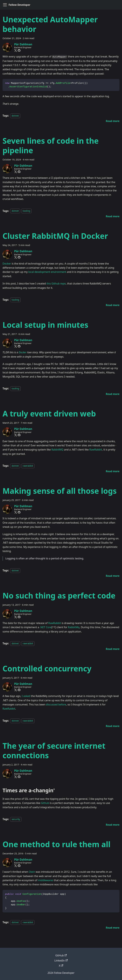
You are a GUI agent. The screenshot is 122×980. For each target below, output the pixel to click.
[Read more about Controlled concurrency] (113, 726)
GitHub (61, 955)
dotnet (15, 116)
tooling (27, 211)
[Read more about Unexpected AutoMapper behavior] (113, 121)
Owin (32, 872)
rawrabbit (28, 466)
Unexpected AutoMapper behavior (50, 24)
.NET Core (46, 627)
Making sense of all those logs (60, 491)
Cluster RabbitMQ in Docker (55, 236)
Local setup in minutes (45, 325)
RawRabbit (96, 450)
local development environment (47, 272)
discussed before (56, 704)
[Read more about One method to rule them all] (113, 928)
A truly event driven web (49, 414)
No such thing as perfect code (59, 596)
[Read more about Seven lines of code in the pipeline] (113, 216)
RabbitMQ (57, 450)
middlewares (46, 880)
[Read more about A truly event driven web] (113, 471)
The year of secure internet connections (54, 751)
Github (45, 803)
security (16, 819)
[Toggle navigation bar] (5, 5)
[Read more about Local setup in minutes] (113, 394)
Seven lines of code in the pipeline (51, 146)
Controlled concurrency (47, 668)
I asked (26, 696)
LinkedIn (61, 961)
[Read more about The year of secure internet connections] (113, 825)
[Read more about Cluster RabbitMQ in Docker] (113, 305)
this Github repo (56, 284)
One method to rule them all (56, 844)
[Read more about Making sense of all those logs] (113, 576)
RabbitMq (74, 627)
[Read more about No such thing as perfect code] (113, 649)
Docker (7, 264)
